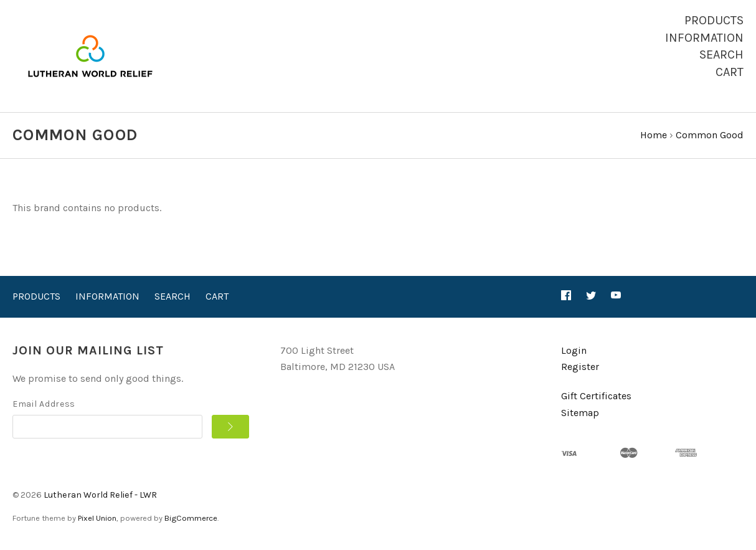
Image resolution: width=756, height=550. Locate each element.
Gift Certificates (596, 396)
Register (580, 367)
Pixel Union (97, 518)
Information (704, 38)
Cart (730, 72)
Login (574, 350)
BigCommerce (191, 518)
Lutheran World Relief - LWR (100, 495)
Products (714, 20)
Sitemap (580, 413)
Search (721, 55)
